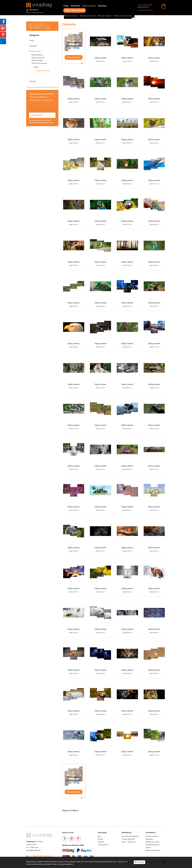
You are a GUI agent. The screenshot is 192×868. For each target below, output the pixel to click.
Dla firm (148, 848)
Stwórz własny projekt (75, 10)
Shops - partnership (129, 842)
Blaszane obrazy (71, 16)
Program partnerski (128, 839)
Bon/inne (102, 6)
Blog (99, 836)
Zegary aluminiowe (88, 16)
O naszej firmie (103, 845)
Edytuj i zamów (101, 58)
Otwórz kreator (74, 57)
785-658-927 (34, 10)
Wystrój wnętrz (89, 6)
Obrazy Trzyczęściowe (123, 16)
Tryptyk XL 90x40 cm (35, 28)
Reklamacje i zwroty (152, 842)
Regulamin (149, 839)
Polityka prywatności (153, 845)
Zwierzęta (47, 28)
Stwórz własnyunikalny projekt (74, 44)
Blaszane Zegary (105, 16)
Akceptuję (139, 862)
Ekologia (101, 842)
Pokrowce (75, 6)
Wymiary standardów (153, 850)
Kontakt (100, 839)
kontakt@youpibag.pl (36, 12)
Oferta (30, 24)
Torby (66, 6)
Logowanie (141, 10)
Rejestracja (149, 10)
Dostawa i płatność (152, 836)
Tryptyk (48, 26)
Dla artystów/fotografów (130, 836)
